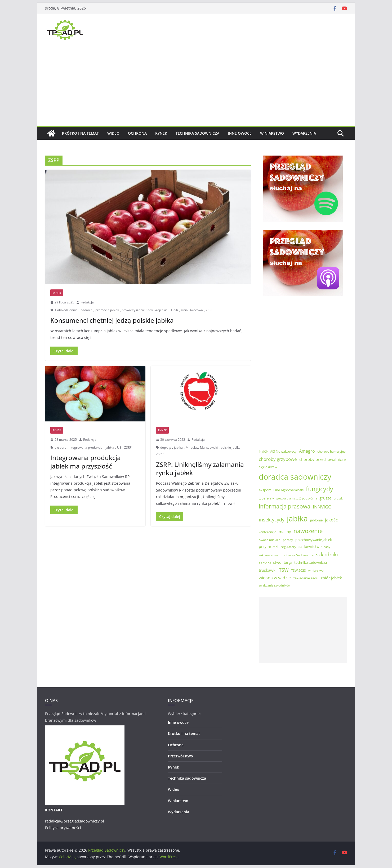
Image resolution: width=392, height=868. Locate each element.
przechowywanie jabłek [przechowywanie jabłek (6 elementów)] (314, 540)
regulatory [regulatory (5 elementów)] (288, 547)
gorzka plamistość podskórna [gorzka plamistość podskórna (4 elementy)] (297, 498)
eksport (60, 447)
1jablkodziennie (66, 310)
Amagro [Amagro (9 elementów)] (307, 451)
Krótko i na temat (80, 133)
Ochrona (137, 133)
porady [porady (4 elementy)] (288, 540)
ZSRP (210, 310)
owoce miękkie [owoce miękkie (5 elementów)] (270, 540)
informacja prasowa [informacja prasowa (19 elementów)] (285, 506)
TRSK (174, 310)
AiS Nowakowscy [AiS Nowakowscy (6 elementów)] (283, 451)
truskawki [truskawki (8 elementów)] (268, 570)
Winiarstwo (272, 133)
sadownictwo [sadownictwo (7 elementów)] (310, 546)
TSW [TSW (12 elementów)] (284, 570)
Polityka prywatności (63, 828)
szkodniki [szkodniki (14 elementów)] (327, 555)
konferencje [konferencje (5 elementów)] (268, 532)
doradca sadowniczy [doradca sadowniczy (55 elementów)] (295, 477)
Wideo (113, 133)
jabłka (110, 447)
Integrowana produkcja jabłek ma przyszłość (86, 462)
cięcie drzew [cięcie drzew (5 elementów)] (268, 467)
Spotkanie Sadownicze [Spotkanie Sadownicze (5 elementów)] (297, 555)
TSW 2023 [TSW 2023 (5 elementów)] (299, 571)
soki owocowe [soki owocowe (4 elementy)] (269, 555)
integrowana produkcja (86, 447)
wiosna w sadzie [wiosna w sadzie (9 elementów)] (275, 578)
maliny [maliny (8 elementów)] (285, 531)
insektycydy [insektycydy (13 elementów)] (272, 519)
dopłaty (166, 447)
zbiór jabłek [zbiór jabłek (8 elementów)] (331, 578)
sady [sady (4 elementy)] (327, 547)
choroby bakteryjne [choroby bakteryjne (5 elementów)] (331, 451)
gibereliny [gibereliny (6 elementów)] (266, 498)
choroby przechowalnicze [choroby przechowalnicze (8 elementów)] (322, 459)
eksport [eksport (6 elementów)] (265, 490)
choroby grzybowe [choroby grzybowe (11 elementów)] (278, 459)
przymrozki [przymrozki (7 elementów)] (269, 546)
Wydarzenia (304, 133)
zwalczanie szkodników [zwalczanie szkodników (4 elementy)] (275, 585)
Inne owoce (240, 133)
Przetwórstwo (181, 756)
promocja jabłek (107, 310)
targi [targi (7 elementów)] (288, 562)
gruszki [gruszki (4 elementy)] (339, 498)
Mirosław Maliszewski (202, 447)
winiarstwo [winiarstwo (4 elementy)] (316, 571)
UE (119, 447)
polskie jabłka (231, 447)
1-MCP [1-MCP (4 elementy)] (263, 452)
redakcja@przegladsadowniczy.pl (75, 821)
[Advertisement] (196, 86)
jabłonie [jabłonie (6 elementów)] (316, 520)
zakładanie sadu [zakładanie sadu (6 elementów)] (306, 578)
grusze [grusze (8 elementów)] (325, 498)
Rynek (161, 133)
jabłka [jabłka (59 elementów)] (297, 519)
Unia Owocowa (192, 310)
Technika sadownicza (197, 133)
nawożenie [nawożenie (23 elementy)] (308, 531)
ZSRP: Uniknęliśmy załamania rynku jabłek (200, 469)
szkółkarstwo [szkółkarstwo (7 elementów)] (270, 562)
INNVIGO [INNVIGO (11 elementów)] (322, 507)
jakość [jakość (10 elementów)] (331, 520)
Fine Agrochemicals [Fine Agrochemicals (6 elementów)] (288, 490)
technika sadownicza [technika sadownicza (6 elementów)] (311, 562)
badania (86, 310)
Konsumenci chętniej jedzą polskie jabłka (112, 320)
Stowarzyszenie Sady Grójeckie (145, 310)
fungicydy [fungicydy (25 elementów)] (320, 489)
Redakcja (87, 302)
